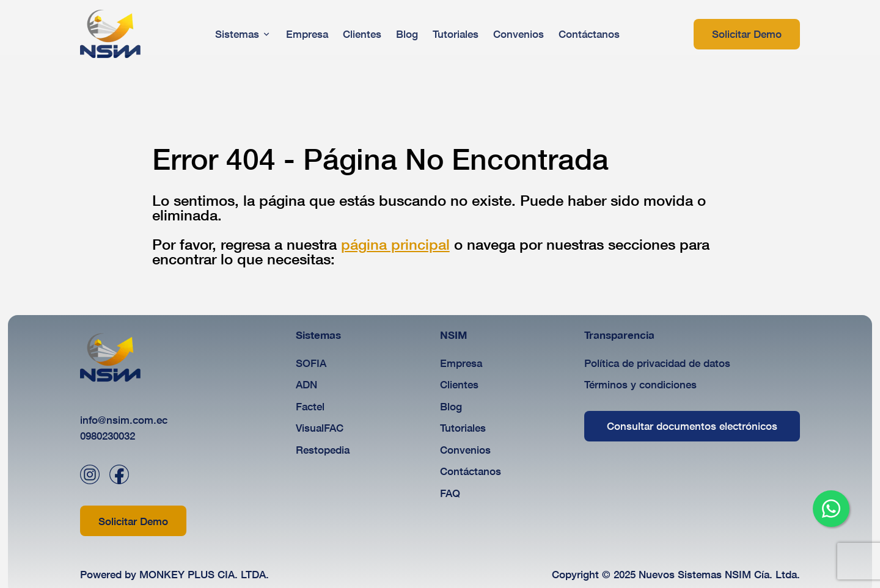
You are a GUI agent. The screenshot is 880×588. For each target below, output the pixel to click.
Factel (310, 406)
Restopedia (323, 450)
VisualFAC (320, 428)
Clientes (459, 384)
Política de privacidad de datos (657, 363)
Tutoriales (463, 428)
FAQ (450, 493)
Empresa (461, 363)
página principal (395, 244)
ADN (306, 384)
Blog (451, 406)
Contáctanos (471, 471)
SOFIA (311, 363)
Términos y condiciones (640, 384)
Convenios (465, 450)
